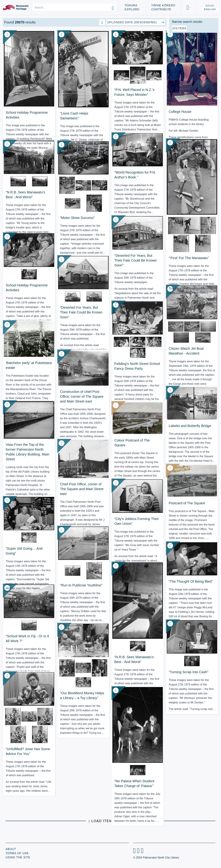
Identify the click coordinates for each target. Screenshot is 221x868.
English (210, 9)
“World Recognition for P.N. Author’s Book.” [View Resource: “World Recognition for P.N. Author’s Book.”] (103, 169)
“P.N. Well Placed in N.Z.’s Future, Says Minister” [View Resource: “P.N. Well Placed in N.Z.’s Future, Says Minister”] (103, 86)
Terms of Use (17, 853)
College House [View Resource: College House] (141, 92)
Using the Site (18, 857)
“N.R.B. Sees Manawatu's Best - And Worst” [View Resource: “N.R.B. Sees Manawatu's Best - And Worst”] (20, 186)
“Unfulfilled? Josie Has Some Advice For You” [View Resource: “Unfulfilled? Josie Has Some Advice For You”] (22, 745)
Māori (210, 6)
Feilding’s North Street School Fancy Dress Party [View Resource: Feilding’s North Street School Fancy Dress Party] (104, 355)
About (11, 849)
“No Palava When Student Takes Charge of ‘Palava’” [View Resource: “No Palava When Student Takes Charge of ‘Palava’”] (103, 764)
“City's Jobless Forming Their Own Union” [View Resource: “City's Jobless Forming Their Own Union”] (103, 515)
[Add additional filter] (194, 68)
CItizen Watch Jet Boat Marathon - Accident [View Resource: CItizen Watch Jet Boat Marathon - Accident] (143, 339)
